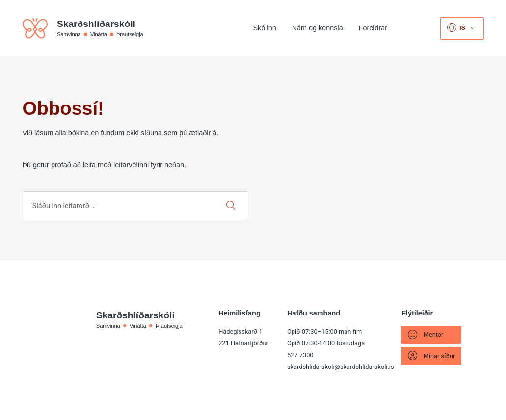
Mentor (426, 335)
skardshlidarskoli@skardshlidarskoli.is (341, 367)
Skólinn (265, 28)
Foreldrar (373, 28)
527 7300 (300, 355)
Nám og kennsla (318, 28)
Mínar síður (431, 356)
